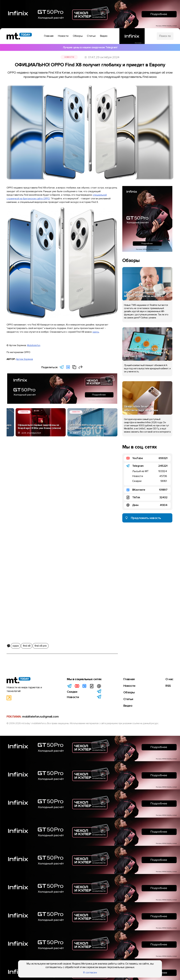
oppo (16, 644)
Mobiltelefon (34, 345)
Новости (69, 57)
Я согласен (90, 972)
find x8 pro (41, 644)
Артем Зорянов (24, 359)
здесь (96, 332)
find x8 (27, 644)
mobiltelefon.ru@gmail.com (40, 717)
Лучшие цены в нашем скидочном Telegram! (90, 47)
